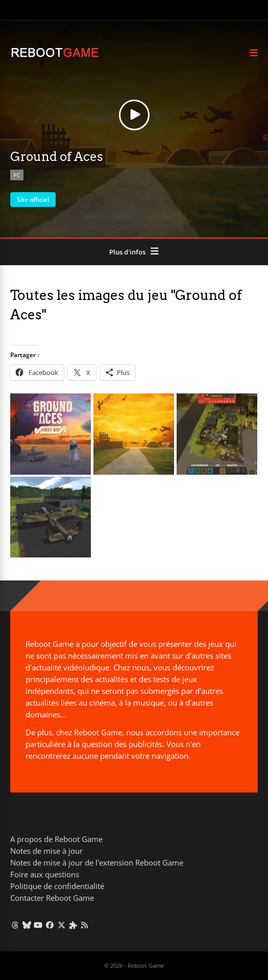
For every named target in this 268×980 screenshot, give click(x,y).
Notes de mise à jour (46, 851)
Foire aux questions (45, 874)
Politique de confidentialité (57, 886)
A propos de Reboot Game (56, 839)
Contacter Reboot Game (52, 898)
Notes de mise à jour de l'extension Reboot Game (97, 862)
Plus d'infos (127, 252)
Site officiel (33, 200)
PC (17, 175)
